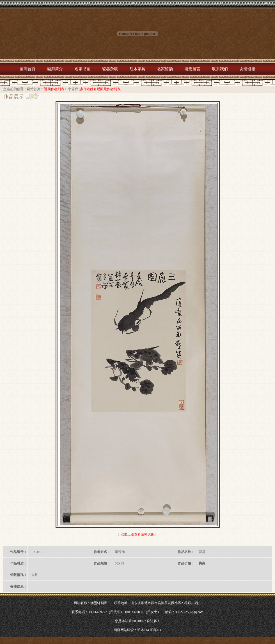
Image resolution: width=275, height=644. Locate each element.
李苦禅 (73, 89)
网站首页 (34, 89)
